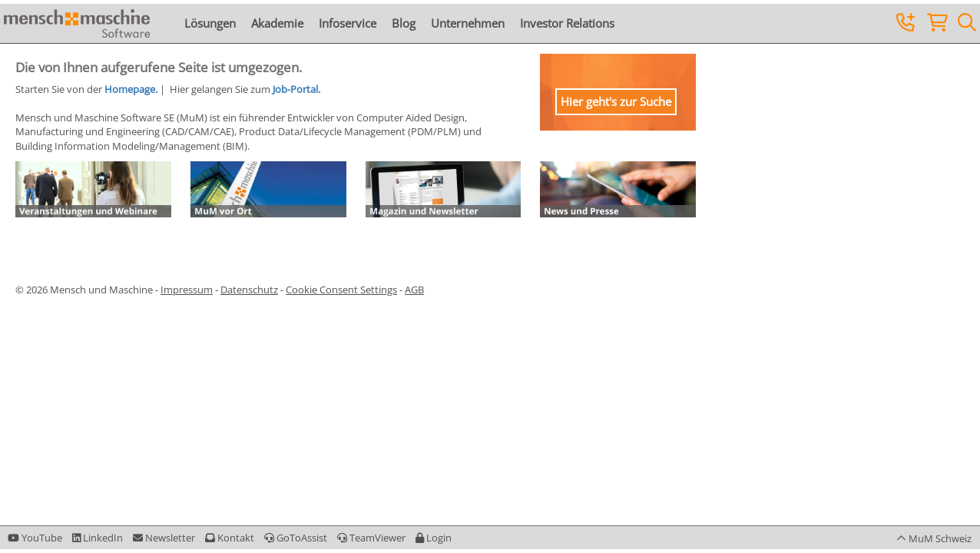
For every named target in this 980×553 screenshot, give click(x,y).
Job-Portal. (296, 89)
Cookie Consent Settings (341, 290)
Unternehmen (468, 23)
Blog (404, 23)
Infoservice (348, 23)
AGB (414, 290)
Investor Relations (567, 23)
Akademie (277, 23)
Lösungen (210, 23)
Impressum (187, 290)
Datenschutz (249, 290)
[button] (434, 538)
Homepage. (131, 89)
